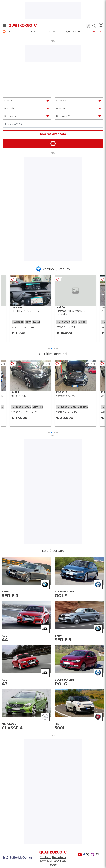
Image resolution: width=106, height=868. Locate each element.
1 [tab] (49, 348)
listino (32, 32)
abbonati (97, 32)
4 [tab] (57, 348)
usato (51, 32)
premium (10, 32)
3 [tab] (54, 348)
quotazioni (73, 32)
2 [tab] (52, 348)
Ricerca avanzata (53, 134)
